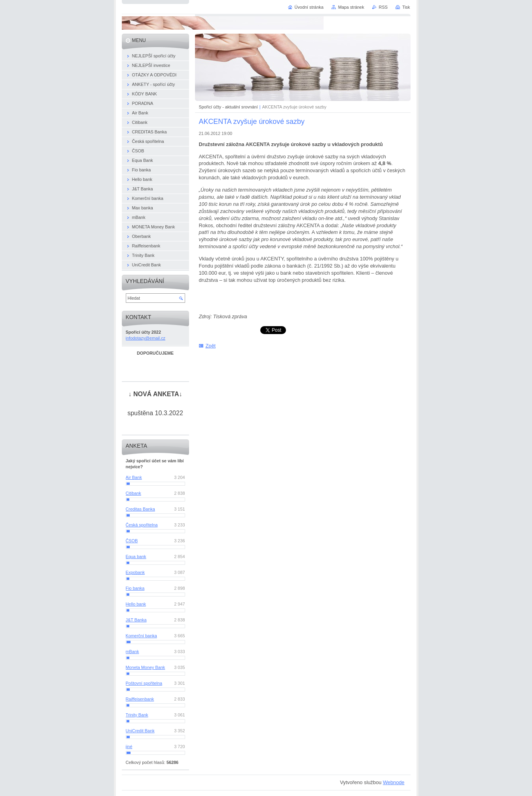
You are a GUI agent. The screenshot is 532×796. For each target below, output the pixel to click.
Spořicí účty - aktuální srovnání (228, 107)
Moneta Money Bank (146, 667)
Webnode (394, 782)
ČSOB (132, 541)
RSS (383, 7)
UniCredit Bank (140, 731)
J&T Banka (136, 620)
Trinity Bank (137, 715)
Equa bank (136, 557)
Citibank (133, 493)
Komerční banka (141, 636)
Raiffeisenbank (140, 699)
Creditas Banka (140, 509)
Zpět (211, 346)
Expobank (135, 572)
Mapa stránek (351, 7)
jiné (129, 747)
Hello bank (136, 604)
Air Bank (134, 477)
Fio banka (135, 588)
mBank (133, 652)
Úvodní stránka (309, 7)
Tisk (406, 7)
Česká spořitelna (142, 525)
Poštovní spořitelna (144, 683)
